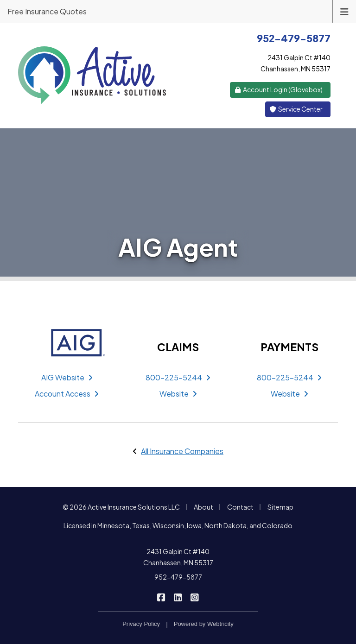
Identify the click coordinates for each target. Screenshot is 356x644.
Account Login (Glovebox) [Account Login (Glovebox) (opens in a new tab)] (279, 89)
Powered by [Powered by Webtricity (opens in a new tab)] (204, 624)
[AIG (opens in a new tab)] (67, 343)
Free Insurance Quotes (47, 11)
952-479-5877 (178, 577)
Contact (240, 507)
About (203, 507)
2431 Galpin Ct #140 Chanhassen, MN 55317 (178, 557)
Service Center (296, 109)
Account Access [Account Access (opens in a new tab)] (67, 394)
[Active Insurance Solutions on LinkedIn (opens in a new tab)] (178, 597)
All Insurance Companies (182, 451)
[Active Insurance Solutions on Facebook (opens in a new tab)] (162, 597)
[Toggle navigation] (344, 11)
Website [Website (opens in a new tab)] (178, 394)
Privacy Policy (141, 624)
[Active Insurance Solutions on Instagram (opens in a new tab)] (195, 597)
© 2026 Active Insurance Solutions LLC (121, 507)
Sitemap (280, 507)
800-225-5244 (178, 377)
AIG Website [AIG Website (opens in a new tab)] (67, 377)
